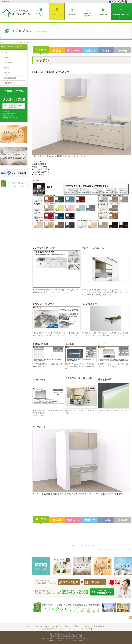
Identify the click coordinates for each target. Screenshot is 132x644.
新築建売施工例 (10, 78)
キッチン (6, 2)
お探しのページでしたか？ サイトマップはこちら (114, 550)
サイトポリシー (73, 629)
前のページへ (76, 545)
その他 (123, 50)
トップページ (4, 42)
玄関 (6, 58)
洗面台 (57, 50)
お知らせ (87, 626)
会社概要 (45, 629)
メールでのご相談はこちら (102, 592)
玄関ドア (90, 50)
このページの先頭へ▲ (130, 618)
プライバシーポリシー (58, 629)
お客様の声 (103, 12)
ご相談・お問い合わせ (121, 12)
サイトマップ (86, 629)
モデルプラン (57, 12)
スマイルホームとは (41, 12)
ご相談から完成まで (88, 12)
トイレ (106, 50)
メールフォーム (14, 106)
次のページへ (89, 545)
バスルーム (73, 50)
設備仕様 (22, 42)
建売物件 (72, 12)
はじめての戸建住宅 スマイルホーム (15, 12)
